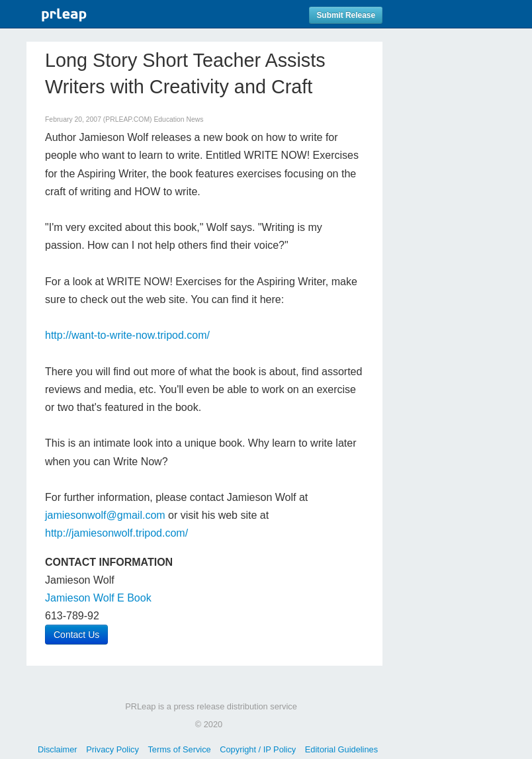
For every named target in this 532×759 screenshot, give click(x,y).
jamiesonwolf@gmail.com (105, 515)
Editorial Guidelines (341, 749)
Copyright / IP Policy (258, 749)
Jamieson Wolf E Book (98, 598)
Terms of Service (179, 749)
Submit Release (346, 15)
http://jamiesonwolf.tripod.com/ (116, 533)
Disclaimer (58, 749)
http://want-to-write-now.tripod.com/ (127, 335)
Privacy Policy (112, 749)
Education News (178, 119)
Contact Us (76, 635)
